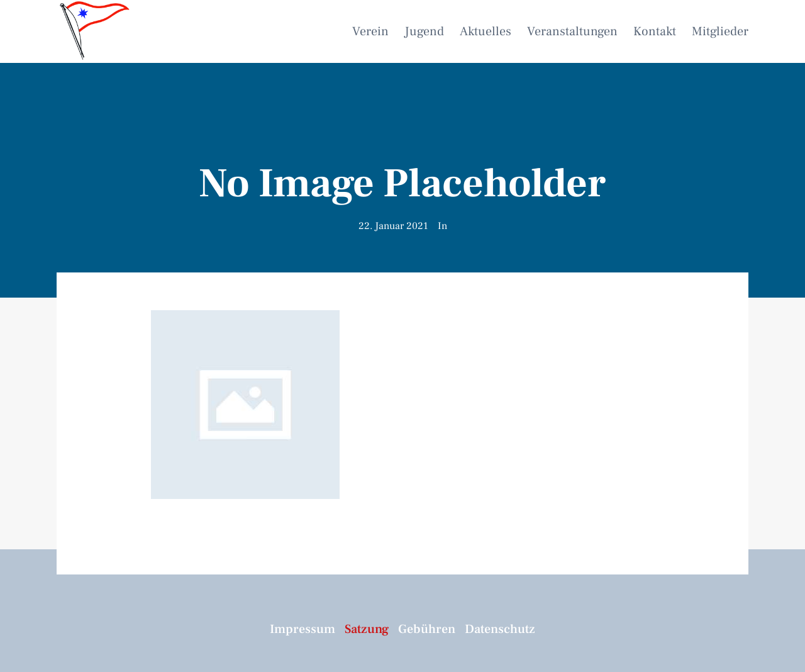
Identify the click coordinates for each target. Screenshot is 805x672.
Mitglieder (720, 31)
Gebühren (427, 629)
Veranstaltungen (572, 31)
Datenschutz (500, 629)
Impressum (303, 629)
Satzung (367, 629)
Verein (370, 31)
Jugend (424, 31)
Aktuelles (486, 31)
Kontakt (655, 31)
